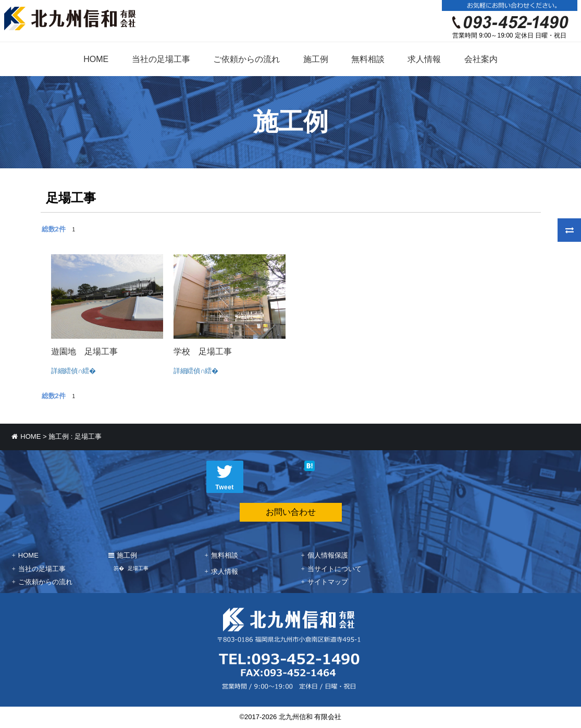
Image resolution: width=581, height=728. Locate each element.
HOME (96, 59)
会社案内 (481, 59)
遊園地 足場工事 (84, 351)
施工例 (316, 59)
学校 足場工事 (203, 351)
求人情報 (424, 59)
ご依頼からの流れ (246, 59)
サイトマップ (328, 582)
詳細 (59, 371)
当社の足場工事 (161, 59)
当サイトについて (335, 569)
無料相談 (368, 59)
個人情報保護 (328, 555)
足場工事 (138, 568)
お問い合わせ (291, 512)
